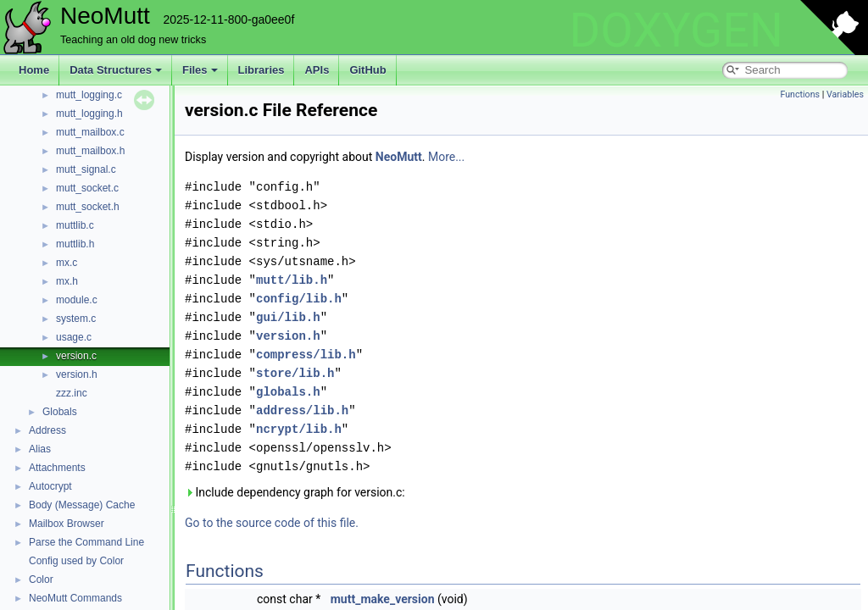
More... (446, 157)
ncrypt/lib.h (299, 429)
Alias (40, 449)
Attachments (57, 468)
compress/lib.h (306, 355)
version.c (76, 356)
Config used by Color (76, 561)
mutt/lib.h (292, 280)
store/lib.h (295, 373)
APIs (317, 70)
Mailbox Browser (67, 524)
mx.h (67, 281)
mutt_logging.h (89, 114)
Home (34, 70)
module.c (77, 300)
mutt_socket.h (88, 207)
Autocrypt (50, 486)
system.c (76, 319)
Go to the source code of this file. (272, 523)
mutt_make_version (383, 599)
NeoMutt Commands (75, 598)
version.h (77, 374)
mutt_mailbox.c (90, 132)
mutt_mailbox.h (90, 151)
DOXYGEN (676, 30)
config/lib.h (299, 299)
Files (200, 70)
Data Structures (116, 70)
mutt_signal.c (86, 169)
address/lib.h (302, 410)
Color (41, 579)
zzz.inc (72, 393)
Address (47, 430)
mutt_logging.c (89, 95)
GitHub (367, 70)
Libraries (262, 70)
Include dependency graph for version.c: (295, 492)
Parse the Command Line (86, 542)
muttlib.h (75, 244)
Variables (845, 94)
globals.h (288, 392)
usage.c (74, 337)
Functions (800, 94)
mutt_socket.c (87, 188)
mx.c (67, 263)
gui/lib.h (288, 317)
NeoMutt (399, 157)
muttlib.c (75, 225)
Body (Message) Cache (82, 505)
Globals (60, 412)
